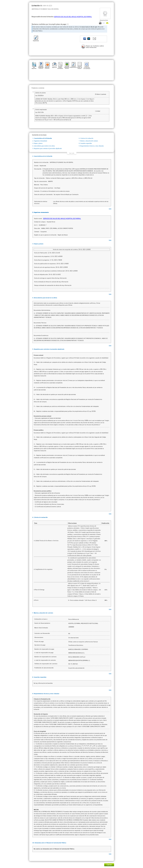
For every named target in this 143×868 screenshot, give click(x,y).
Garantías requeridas (86, 143)
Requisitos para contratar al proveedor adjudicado (48, 148)
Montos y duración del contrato (89, 141)
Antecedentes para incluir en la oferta (44, 146)
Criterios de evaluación (87, 138)
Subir (110, 209)
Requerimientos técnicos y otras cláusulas (92, 146)
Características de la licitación (43, 138)
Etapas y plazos (38, 143)
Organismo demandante (40, 141)
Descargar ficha (104, 20)
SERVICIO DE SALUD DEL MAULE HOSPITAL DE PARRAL (73, 17)
